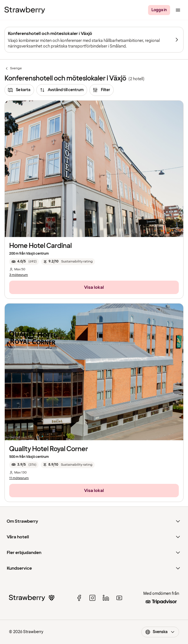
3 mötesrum (19, 275)
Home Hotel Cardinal (41, 246)
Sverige (13, 68)
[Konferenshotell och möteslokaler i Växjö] (94, 40)
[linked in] (106, 598)
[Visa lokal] (94, 287)
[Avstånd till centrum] (62, 90)
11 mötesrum (19, 478)
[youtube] (119, 598)
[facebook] (79, 598)
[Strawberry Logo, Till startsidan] (25, 10)
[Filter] (102, 90)
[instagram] (92, 598)
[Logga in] (159, 10)
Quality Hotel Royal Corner (49, 449)
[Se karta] (19, 90)
